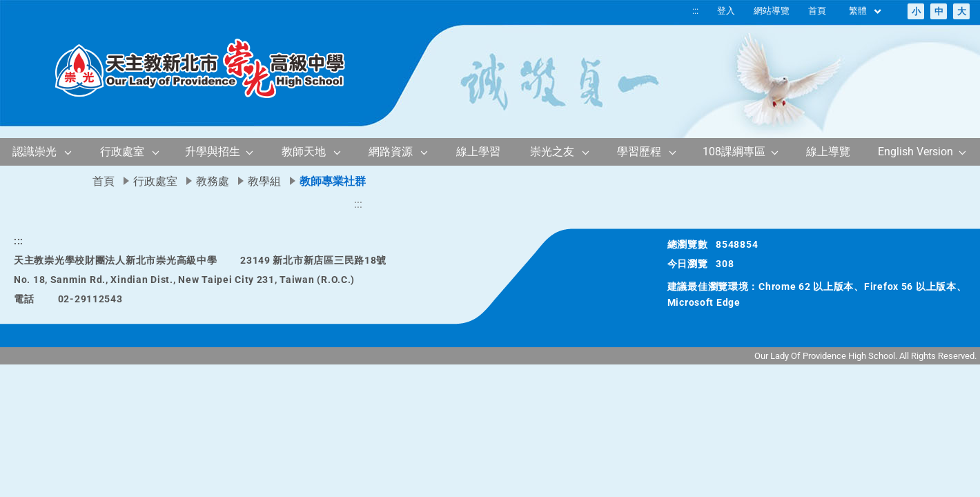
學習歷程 (639, 152)
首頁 (817, 11)
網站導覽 (772, 11)
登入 (726, 11)
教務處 (213, 181)
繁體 (866, 11)
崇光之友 (552, 152)
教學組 (264, 181)
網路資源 (391, 152)
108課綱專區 (734, 152)
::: (695, 11)
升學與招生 (213, 152)
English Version (915, 152)
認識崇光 (35, 152)
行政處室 (122, 152)
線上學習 (478, 152)
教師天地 (304, 152)
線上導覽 (828, 152)
